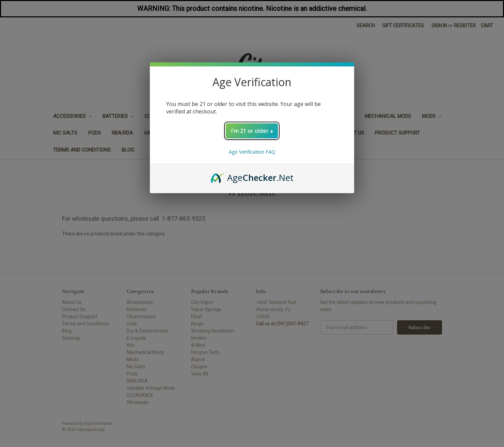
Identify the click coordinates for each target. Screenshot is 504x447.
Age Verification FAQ (252, 152)
